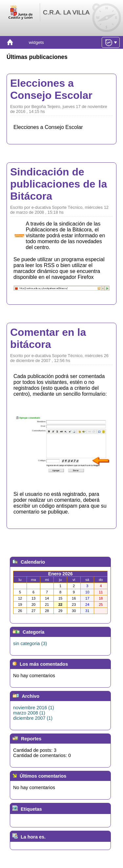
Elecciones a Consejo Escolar (51, 89)
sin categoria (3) (30, 643)
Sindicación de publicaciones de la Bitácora (59, 184)
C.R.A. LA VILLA (66, 12)
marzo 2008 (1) (29, 713)
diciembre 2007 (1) (33, 718)
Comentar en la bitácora (48, 338)
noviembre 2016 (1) (34, 708)
